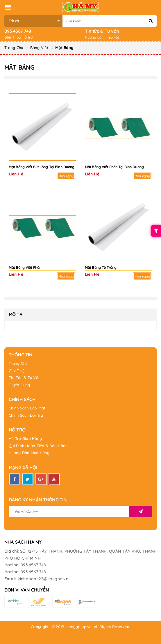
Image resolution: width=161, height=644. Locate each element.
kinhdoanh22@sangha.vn (43, 579)
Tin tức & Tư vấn (102, 31)
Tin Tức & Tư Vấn (25, 378)
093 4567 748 (18, 31)
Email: (10, 579)
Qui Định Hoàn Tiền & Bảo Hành (38, 446)
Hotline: (12, 565)
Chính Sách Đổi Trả (26, 415)
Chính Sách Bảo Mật (27, 408)
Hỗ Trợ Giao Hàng (25, 438)
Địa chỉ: (11, 551)
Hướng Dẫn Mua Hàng (29, 453)
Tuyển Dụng (19, 385)
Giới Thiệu (18, 371)
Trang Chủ (18, 363)
